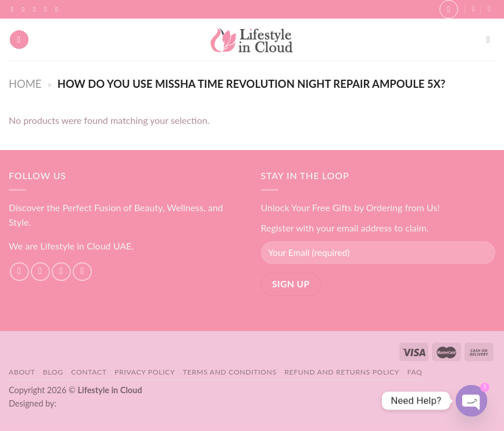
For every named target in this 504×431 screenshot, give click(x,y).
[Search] (491, 40)
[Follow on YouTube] (59, 9)
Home (25, 84)
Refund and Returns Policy (342, 372)
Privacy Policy (145, 372)
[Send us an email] (48, 9)
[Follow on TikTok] (37, 9)
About (22, 372)
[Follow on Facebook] (15, 9)
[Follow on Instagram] (26, 9)
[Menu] (19, 40)
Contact (89, 372)
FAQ (415, 372)
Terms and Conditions (229, 372)
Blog (53, 372)
